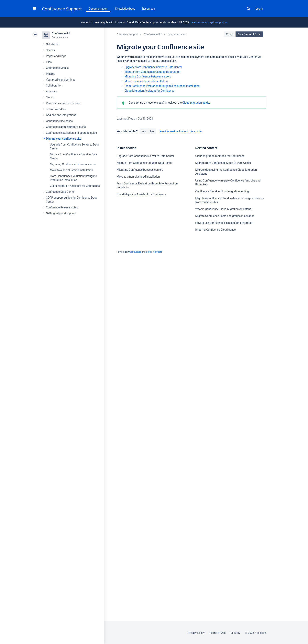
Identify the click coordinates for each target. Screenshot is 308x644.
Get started (53, 44)
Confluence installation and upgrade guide (71, 133)
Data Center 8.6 (250, 34)
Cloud (230, 34)
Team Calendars (56, 109)
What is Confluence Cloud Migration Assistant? (224, 209)
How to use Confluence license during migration (224, 223)
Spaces (50, 50)
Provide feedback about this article (181, 131)
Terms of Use (217, 633)
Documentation (98, 9)
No (152, 131)
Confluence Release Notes (62, 207)
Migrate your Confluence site (64, 139)
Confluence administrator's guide (66, 127)
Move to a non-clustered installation (71, 170)
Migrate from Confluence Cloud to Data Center (152, 72)
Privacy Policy (196, 633)
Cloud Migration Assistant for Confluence (75, 186)
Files (49, 62)
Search (248, 9)
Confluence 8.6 (61, 33)
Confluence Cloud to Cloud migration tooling (222, 191)
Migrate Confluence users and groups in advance (225, 216)
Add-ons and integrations (61, 115)
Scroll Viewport (154, 252)
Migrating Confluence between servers (73, 164)
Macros (51, 74)
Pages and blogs (56, 56)
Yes (144, 131)
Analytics (51, 91)
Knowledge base (125, 9)
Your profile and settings (61, 80)
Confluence (135, 252)
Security (235, 633)
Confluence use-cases (59, 121)
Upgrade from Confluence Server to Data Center (153, 67)
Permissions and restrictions (63, 103)
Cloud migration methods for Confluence (220, 156)
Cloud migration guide (195, 103)
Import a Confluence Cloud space (215, 230)
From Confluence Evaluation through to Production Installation (162, 86)
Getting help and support (61, 213)
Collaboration (54, 86)
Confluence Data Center (60, 192)
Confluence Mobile (57, 68)
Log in (259, 9)
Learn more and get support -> (209, 22)
